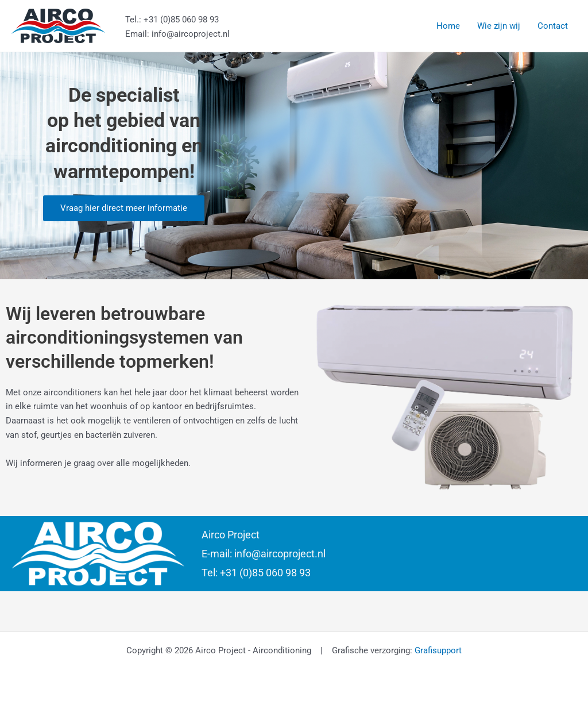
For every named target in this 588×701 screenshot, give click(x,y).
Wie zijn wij (499, 26)
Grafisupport (438, 650)
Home (448, 26)
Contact (553, 26)
